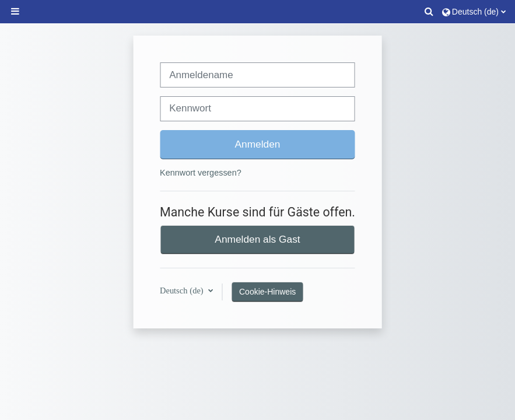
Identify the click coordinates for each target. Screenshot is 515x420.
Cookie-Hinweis (267, 292)
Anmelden (258, 144)
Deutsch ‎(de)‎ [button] (183, 290)
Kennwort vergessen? (201, 173)
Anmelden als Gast (257, 239)
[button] (429, 12)
